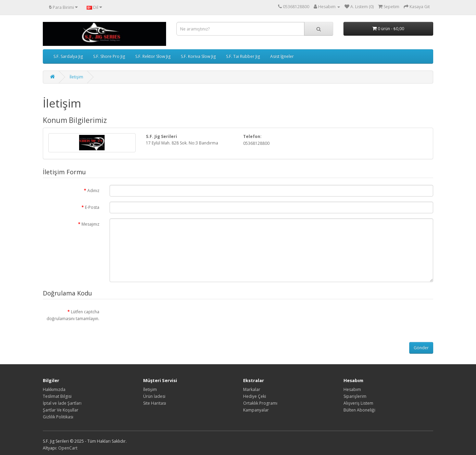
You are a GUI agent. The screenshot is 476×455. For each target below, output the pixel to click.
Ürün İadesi (154, 396)
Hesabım (352, 389)
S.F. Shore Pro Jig (109, 56)
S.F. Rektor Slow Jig (153, 56)
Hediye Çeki (255, 396)
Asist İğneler (282, 56)
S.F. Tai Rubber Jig (243, 56)
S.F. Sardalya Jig (68, 56)
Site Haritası (155, 403)
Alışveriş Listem (358, 403)
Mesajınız (90, 224)
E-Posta (92, 207)
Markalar (252, 389)
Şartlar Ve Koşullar (61, 410)
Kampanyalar (256, 410)
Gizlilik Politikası (58, 417)
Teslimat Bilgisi (57, 396)
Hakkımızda (54, 389)
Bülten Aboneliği (359, 410)
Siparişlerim (355, 396)
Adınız (93, 191)
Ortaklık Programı (260, 403)
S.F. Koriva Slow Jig (198, 56)
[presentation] (162, 319)
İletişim (76, 77)
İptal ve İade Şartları (62, 403)
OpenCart (68, 448)
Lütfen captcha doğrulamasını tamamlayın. (73, 315)
